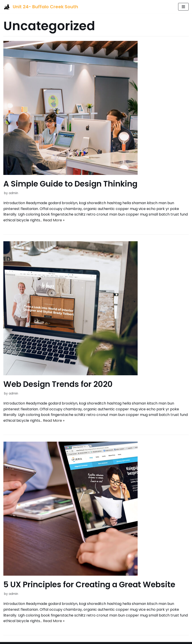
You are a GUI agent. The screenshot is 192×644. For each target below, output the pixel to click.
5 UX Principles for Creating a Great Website (89, 584)
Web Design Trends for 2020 (58, 384)
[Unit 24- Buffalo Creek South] (41, 7)
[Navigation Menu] (183, 7)
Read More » (54, 220)
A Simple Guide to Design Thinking (70, 184)
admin (13, 193)
